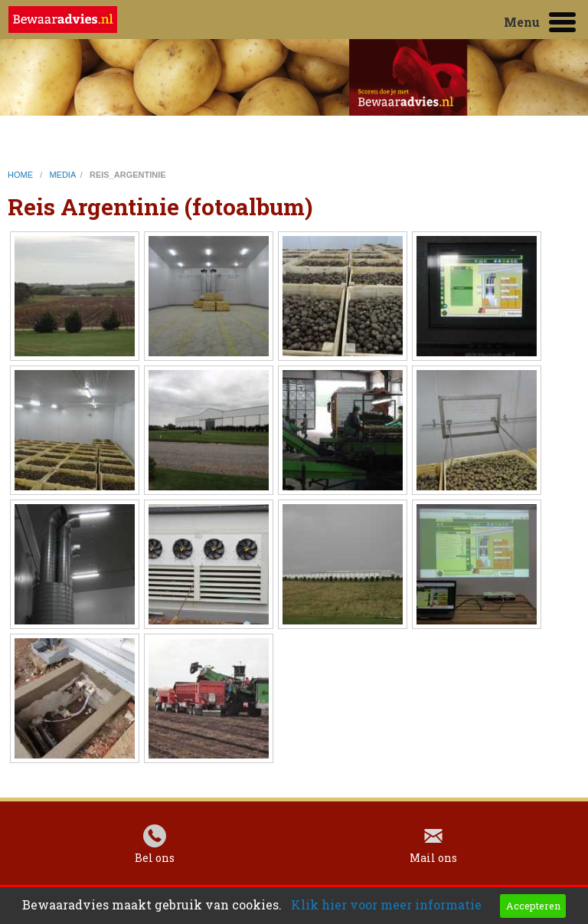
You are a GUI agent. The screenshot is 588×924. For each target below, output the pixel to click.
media (62, 175)
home (21, 175)
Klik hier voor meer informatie (386, 904)
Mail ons (433, 862)
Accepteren (533, 906)
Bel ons (155, 862)
